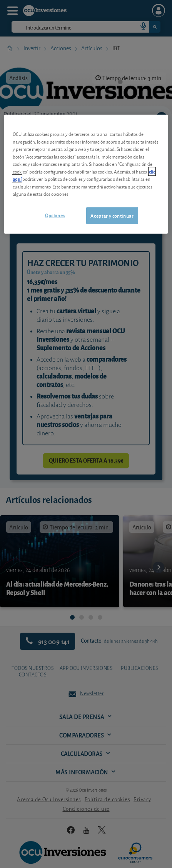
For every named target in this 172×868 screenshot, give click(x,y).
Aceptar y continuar (112, 215)
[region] (86, 174)
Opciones (55, 215)
